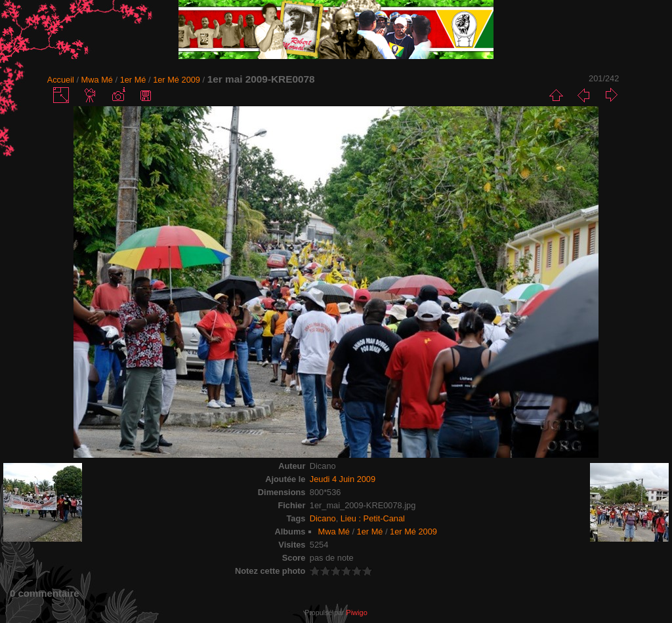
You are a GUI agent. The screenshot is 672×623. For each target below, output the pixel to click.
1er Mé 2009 (177, 80)
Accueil (61, 80)
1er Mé (133, 80)
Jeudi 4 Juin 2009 (343, 479)
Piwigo (356, 613)
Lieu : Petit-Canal (373, 518)
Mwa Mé (97, 80)
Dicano (323, 518)
